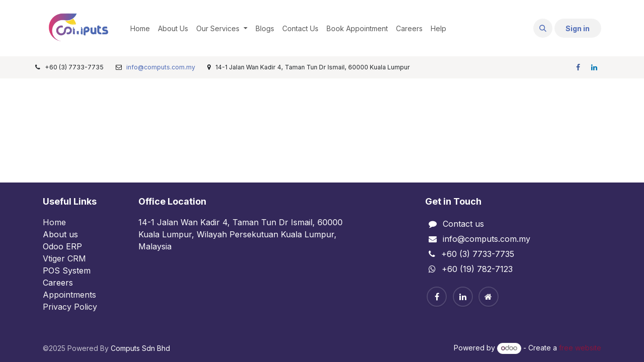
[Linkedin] (463, 297)
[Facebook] (578, 67)
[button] (543, 28)
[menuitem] (140, 28)
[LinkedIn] (594, 67)
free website (580, 348)
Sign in (578, 28)
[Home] (489, 297)
